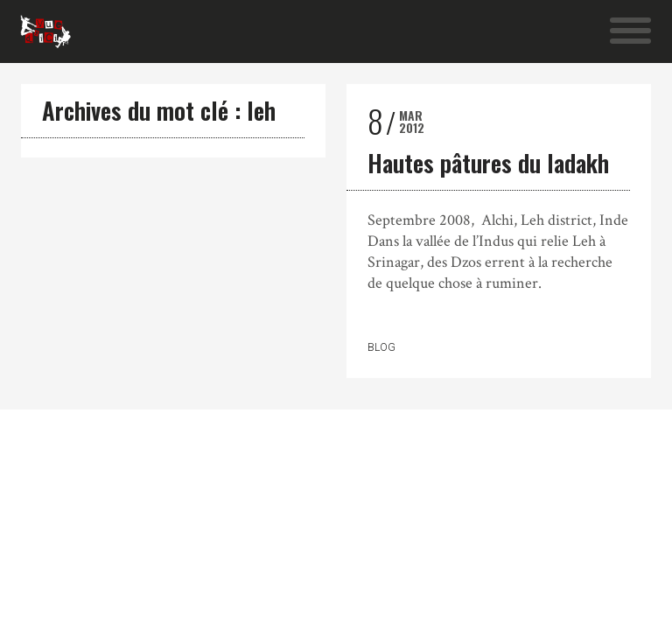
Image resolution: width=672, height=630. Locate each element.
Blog (381, 347)
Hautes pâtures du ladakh (488, 163)
